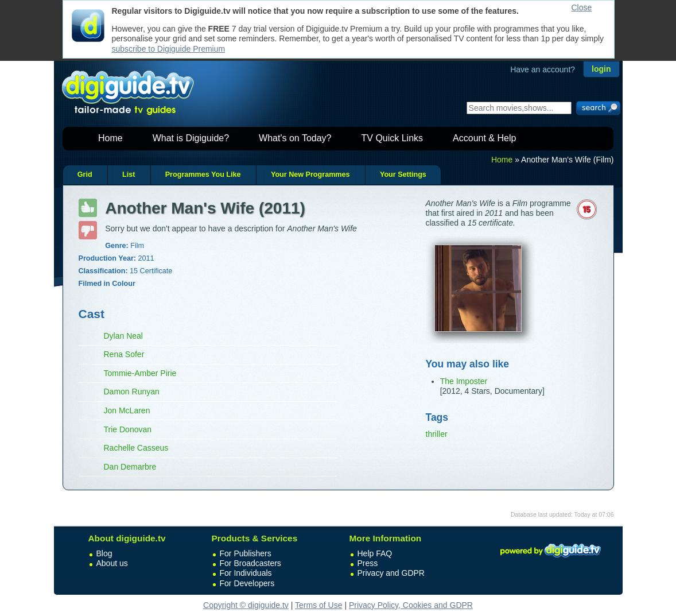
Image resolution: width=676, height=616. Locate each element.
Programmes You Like (203, 175)
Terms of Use (318, 605)
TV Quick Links (392, 138)
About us (112, 563)
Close (582, 7)
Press (368, 563)
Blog (104, 553)
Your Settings (403, 175)
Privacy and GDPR (391, 573)
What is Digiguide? (191, 138)
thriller (437, 434)
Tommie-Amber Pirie (140, 373)
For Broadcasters (250, 563)
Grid (85, 175)
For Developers (247, 583)
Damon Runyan (132, 392)
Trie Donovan (128, 429)
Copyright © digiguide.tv (246, 605)
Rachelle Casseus (136, 448)
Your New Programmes (310, 175)
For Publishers (246, 553)
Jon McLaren (127, 410)
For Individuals (246, 573)
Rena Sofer (124, 354)
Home (110, 138)
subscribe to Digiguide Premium (169, 49)
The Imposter (464, 381)
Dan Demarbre (130, 467)
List (129, 175)
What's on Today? (295, 138)
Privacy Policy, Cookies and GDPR (411, 605)
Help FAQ (375, 553)
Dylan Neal (123, 336)
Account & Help (484, 138)
